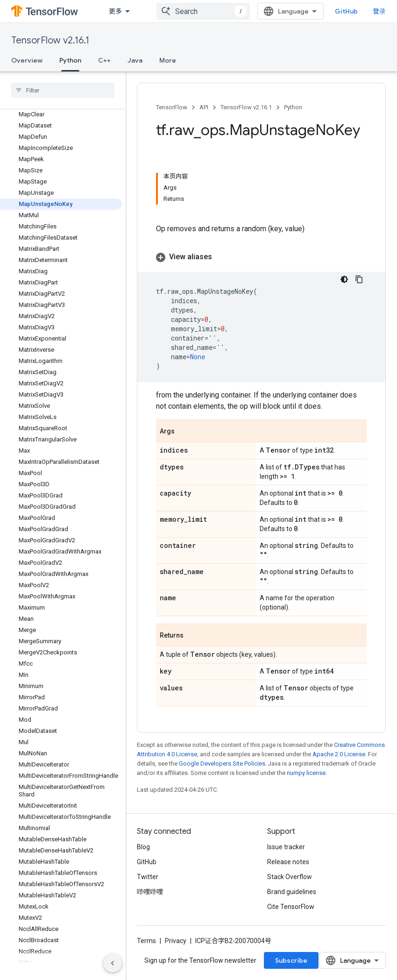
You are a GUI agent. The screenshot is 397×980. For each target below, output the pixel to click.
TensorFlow (172, 107)
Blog (143, 847)
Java (135, 60)
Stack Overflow (290, 877)
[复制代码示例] (359, 279)
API (204, 107)
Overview (27, 60)
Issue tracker (286, 847)
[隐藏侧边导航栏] (113, 963)
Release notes (288, 862)
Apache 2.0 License (339, 754)
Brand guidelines (292, 892)
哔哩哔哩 (150, 892)
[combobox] (203, 11)
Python (293, 107)
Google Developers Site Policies (222, 763)
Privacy (176, 941)
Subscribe (291, 960)
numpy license (306, 773)
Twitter (148, 877)
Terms (146, 941)
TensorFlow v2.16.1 (50, 40)
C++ (104, 60)
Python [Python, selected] (70, 60)
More (168, 60)
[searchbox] (63, 90)
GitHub (346, 11)
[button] (261, 257)
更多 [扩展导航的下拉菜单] (115, 11)
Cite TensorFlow (291, 907)
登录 (379, 11)
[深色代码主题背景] (344, 279)
